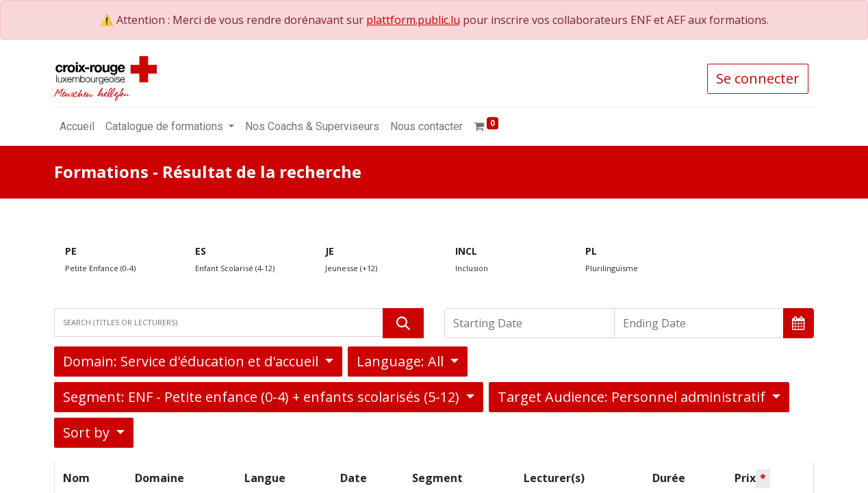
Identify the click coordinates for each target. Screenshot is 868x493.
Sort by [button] (88, 432)
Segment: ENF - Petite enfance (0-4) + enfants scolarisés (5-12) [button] (263, 397)
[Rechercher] (403, 323)
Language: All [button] (402, 361)
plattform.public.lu (413, 20)
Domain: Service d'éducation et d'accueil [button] (192, 361)
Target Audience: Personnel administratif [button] (633, 397)
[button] (799, 323)
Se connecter (758, 78)
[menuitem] (77, 127)
